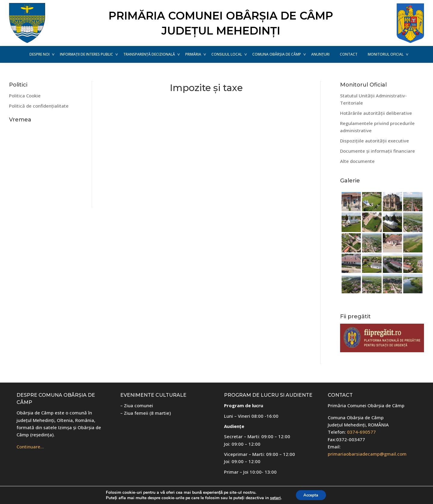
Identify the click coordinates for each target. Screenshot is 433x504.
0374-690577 (361, 432)
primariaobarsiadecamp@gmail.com (367, 454)
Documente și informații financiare (378, 151)
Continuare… (30, 447)
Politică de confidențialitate (39, 106)
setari (274, 497)
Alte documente (357, 161)
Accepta (311, 495)
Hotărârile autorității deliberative (376, 113)
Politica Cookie (25, 96)
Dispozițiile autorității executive (375, 141)
